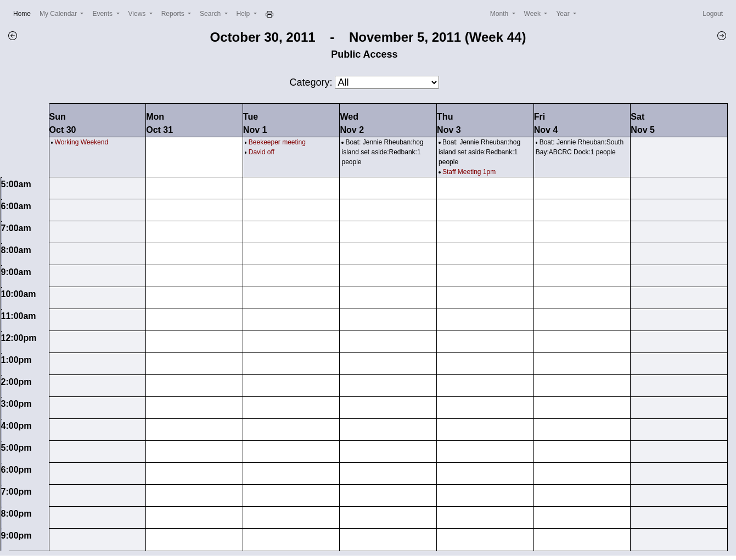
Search (211, 14)
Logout (713, 14)
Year (564, 14)
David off (262, 152)
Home (24, 13)
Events (103, 14)
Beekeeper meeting (277, 142)
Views (138, 14)
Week (533, 14)
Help (244, 14)
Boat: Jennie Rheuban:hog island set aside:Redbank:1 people (382, 152)
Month (500, 14)
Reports (174, 14)
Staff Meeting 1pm (469, 172)
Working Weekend (82, 142)
